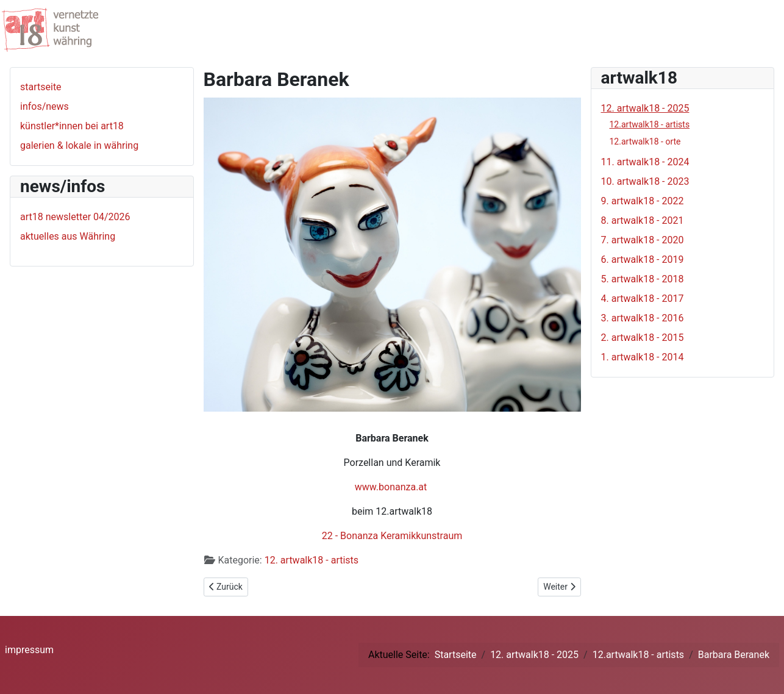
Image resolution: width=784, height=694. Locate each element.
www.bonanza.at (391, 487)
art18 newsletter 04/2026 (75, 217)
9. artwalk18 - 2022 (643, 201)
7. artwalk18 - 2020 (643, 240)
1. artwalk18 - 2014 (643, 357)
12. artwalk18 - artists (312, 560)
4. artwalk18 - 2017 (643, 299)
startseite (41, 87)
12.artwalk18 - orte (645, 141)
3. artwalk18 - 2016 (643, 318)
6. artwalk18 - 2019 (643, 259)
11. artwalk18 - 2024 (645, 162)
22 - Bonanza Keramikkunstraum (392, 536)
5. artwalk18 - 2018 (643, 279)
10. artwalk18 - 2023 (645, 181)
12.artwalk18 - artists (650, 124)
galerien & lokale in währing (79, 145)
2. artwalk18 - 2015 (643, 338)
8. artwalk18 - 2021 (643, 220)
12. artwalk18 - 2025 (645, 108)
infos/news (45, 106)
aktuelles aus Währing (68, 236)
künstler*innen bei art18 (72, 126)
